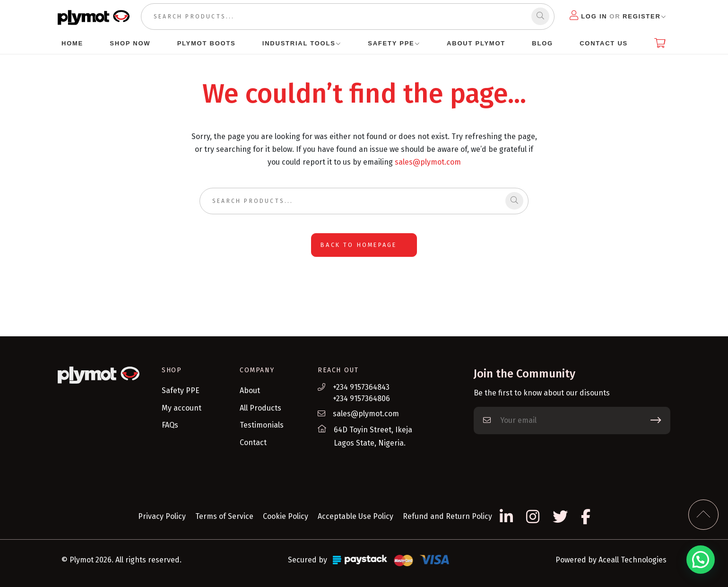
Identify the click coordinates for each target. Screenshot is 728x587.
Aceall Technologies (633, 560)
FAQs (170, 425)
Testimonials (262, 425)
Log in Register (615, 15)
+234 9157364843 (361, 387)
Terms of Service (224, 516)
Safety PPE (181, 390)
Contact (253, 442)
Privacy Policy (162, 516)
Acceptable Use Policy (355, 516)
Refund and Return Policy (447, 516)
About (250, 390)
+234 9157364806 (361, 399)
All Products (260, 408)
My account (182, 408)
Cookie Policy (286, 516)
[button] (701, 560)
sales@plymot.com (428, 162)
